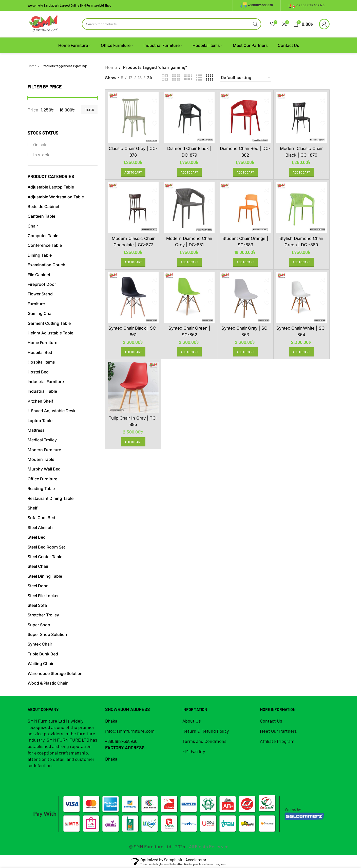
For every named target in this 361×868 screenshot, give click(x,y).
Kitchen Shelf (40, 401)
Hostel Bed (38, 372)
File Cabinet (39, 275)
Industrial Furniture (46, 382)
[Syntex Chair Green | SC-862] (189, 297)
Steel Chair (38, 566)
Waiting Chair (41, 664)
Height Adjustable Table (50, 333)
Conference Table (45, 245)
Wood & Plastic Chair (48, 683)
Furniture (36, 304)
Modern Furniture (44, 450)
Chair (33, 226)
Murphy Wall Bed (44, 469)
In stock (41, 155)
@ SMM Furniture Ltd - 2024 (157, 846)
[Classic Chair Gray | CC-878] (133, 118)
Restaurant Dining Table (51, 498)
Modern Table (41, 459)
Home (32, 66)
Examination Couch (46, 265)
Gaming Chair (41, 313)
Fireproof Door (42, 284)
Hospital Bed (40, 352)
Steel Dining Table (45, 576)
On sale (40, 144)
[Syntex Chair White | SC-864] (301, 297)
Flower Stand (40, 294)
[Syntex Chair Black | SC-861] (133, 297)
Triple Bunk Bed (43, 654)
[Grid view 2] (165, 78)
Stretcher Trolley (43, 615)
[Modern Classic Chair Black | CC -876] (301, 118)
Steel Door (38, 586)
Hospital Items (41, 362)
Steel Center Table (45, 557)
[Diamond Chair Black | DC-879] (189, 118)
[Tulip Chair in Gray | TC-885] (133, 387)
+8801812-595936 (257, 5)
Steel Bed (37, 537)
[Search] (172, 24)
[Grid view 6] (188, 78)
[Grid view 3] (199, 78)
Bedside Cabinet (43, 206)
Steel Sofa (37, 605)
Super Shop (39, 625)
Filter (89, 110)
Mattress (36, 430)
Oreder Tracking (306, 5)
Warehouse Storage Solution (55, 673)
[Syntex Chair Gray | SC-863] (245, 297)
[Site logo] (43, 23)
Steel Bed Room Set (46, 547)
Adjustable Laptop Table (51, 187)
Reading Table (41, 488)
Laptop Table (40, 421)
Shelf (33, 508)
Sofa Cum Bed (41, 518)
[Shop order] (246, 78)
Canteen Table (41, 216)
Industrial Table (42, 391)
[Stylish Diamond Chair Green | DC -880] (301, 207)
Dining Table (40, 255)
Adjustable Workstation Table (56, 197)
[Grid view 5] (176, 78)
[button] (133, 172)
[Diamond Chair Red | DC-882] (245, 118)
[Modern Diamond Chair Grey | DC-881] (189, 207)
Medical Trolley (42, 440)
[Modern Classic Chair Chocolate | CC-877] (133, 207)
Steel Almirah (40, 527)
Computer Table (43, 236)
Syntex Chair (40, 644)
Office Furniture (42, 479)
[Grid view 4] (209, 78)
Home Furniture (42, 343)
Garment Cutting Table (49, 323)
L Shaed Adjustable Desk (52, 411)
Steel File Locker (43, 596)
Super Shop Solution (47, 634)
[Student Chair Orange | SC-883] (245, 207)
